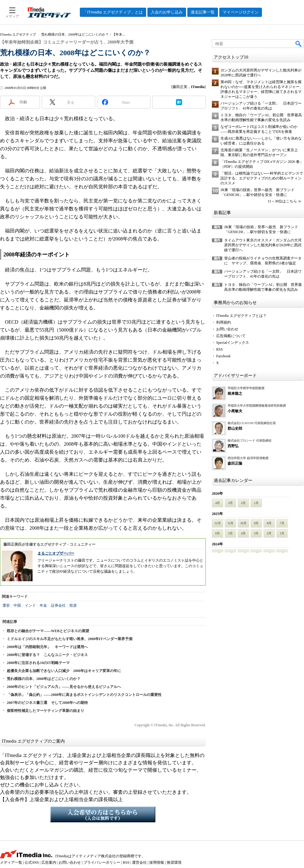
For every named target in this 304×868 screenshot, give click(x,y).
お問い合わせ (227, 329)
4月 (218, 503)
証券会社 (58, 605)
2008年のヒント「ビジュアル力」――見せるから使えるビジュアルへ (64, 687)
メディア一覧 (11, 862)
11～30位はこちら (282, 201)
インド (30, 605)
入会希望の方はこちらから (103, 814)
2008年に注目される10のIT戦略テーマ (38, 663)
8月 (269, 523)
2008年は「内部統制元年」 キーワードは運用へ (47, 647)
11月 (231, 523)
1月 (256, 503)
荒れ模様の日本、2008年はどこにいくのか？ (44, 679)
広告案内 (49, 862)
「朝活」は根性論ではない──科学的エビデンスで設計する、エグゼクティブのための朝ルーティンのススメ (262, 178)
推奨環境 (174, 862)
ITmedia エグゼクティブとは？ (241, 316)
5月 (230, 533)
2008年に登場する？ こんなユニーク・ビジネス (47, 655)
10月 (244, 523)
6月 (218, 533)
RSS (219, 349)
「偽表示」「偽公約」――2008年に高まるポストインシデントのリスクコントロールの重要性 (84, 695)
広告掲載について (231, 336)
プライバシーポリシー (102, 862)
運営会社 (139, 862)
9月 (256, 523)
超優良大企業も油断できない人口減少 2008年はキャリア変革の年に (64, 671)
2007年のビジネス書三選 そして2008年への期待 (47, 703)
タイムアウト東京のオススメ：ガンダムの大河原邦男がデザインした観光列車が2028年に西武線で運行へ (263, 245)
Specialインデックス (233, 343)
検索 (299, 44)
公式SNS (32, 862)
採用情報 (157, 862)
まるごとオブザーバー (56, 553)
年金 (43, 605)
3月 (230, 503)
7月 (282, 523)
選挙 (6, 605)
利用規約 (224, 322)
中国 (17, 605)
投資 (73, 605)
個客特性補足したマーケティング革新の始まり (45, 711)
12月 (218, 523)
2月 (243, 503)
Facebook (223, 356)
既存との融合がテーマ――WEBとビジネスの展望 (48, 631)
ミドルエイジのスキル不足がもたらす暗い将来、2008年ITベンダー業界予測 (70, 639)
